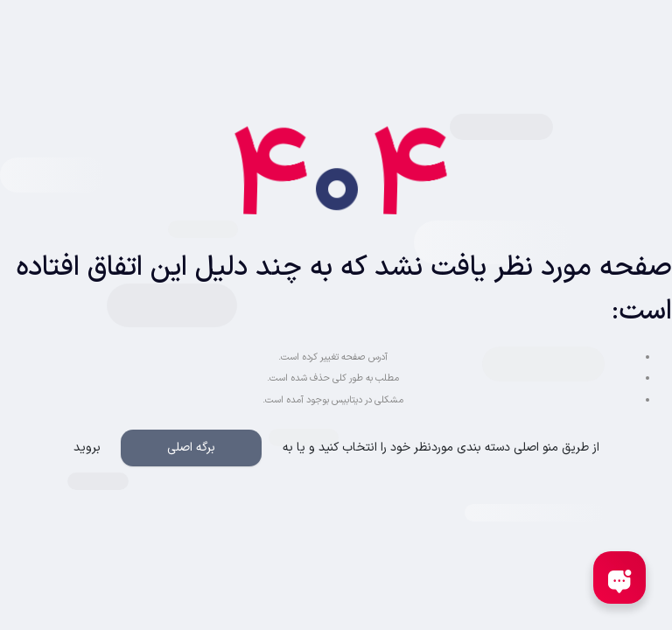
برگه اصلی (191, 448)
